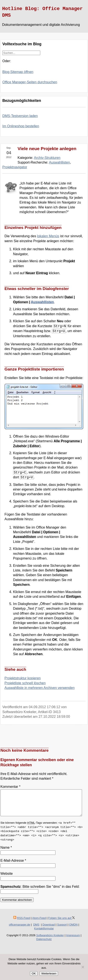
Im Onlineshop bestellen (21, 126)
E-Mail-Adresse (13, 866)
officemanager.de (19, 930)
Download (49, 930)
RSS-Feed (24, 923)
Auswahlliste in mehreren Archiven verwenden (40, 688)
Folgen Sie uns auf (61, 923)
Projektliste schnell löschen (25, 683)
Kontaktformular (44, 934)
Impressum (73, 940)
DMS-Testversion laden (20, 116)
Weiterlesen (49, 973)
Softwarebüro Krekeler (50, 940)
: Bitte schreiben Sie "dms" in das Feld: (40, 892)
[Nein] (83, 967)
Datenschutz (44, 944)
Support (62, 930)
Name (6, 853)
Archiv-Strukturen (47, 158)
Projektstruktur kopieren (23, 678)
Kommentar (10, 787)
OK (34, 973)
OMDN (73, 930)
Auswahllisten (60, 162)
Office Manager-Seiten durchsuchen (30, 82)
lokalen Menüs (48, 236)
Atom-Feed (39, 923)
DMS (36, 930)
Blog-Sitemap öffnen (18, 72)
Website (7, 879)
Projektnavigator (15, 167)
